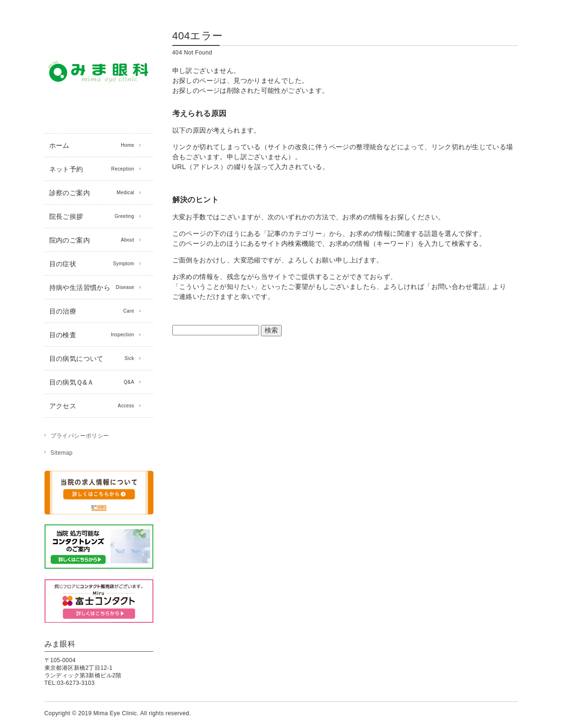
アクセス (92, 406)
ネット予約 (92, 169)
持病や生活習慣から (92, 288)
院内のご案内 (92, 240)
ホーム (92, 145)
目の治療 (92, 311)
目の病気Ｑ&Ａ (92, 382)
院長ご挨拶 (92, 216)
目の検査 (92, 335)
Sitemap (62, 453)
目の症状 (92, 264)
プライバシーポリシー (80, 436)
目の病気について (92, 359)
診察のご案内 (92, 193)
